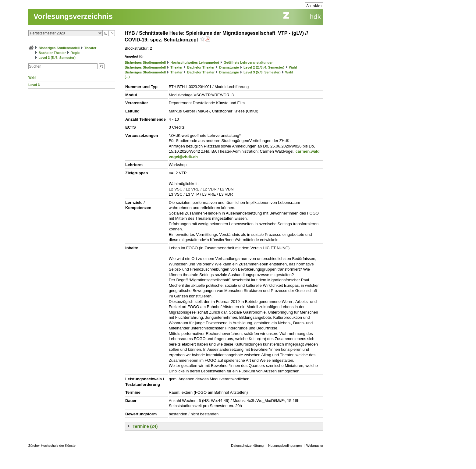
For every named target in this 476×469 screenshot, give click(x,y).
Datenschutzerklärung (247, 446)
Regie (75, 53)
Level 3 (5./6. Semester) (57, 58)
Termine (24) (145, 426)
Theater (90, 48)
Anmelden (314, 5)
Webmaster (315, 446)
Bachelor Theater (52, 53)
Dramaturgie (229, 67)
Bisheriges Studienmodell (59, 48)
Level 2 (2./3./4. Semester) (264, 67)
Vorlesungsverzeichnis (73, 16)
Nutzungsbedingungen (285, 446)
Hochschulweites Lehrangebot (195, 62)
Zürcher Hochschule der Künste (52, 446)
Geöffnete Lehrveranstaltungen (249, 62)
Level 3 (34, 85)
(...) (127, 77)
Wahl (32, 77)
